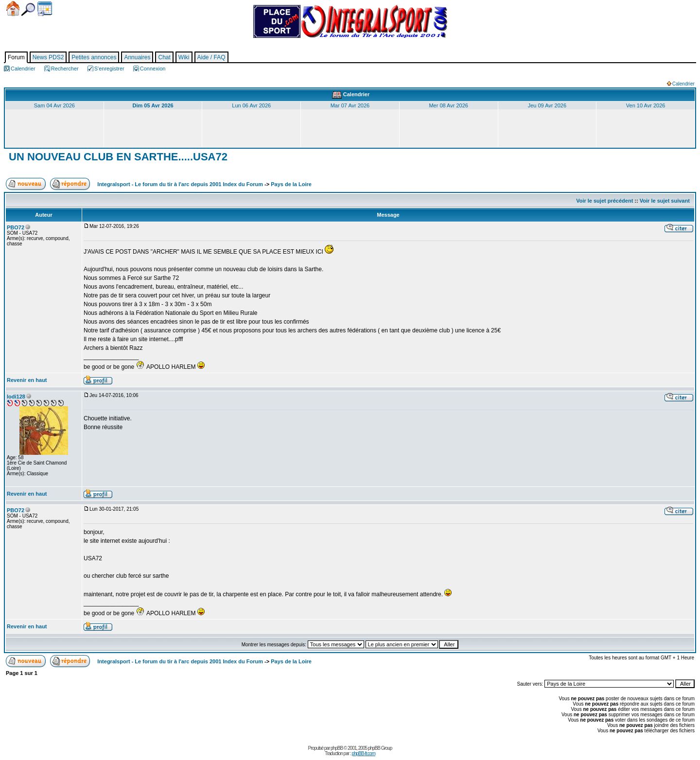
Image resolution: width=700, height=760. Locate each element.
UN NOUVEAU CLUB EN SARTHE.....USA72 (117, 157)
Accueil (13, 9)
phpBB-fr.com (363, 753)
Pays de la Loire (291, 184)
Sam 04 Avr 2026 (54, 105)
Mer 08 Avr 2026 (448, 105)
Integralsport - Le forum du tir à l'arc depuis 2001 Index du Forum (180, 184)
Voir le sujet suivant (665, 201)
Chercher (28, 9)
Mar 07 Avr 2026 (350, 105)
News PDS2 (48, 57)
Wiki (184, 57)
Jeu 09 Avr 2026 (547, 105)
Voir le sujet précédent (604, 201)
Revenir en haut (27, 380)
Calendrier (45, 9)
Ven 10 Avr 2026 (646, 105)
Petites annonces (94, 57)
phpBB (337, 748)
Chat (164, 57)
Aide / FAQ (211, 57)
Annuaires (137, 57)
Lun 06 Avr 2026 (251, 105)
